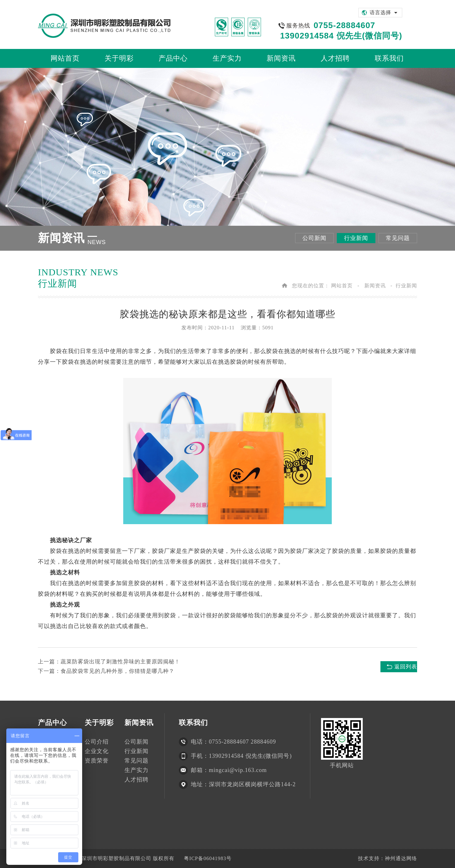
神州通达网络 (401, 858)
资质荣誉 (97, 761)
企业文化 (97, 751)
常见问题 (398, 238)
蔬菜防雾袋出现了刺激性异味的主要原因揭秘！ (120, 662)
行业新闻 (356, 238)
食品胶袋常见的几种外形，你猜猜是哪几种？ (118, 671)
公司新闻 (314, 238)
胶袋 (56, 351)
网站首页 (342, 286)
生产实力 (136, 770)
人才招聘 (136, 780)
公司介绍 (97, 742)
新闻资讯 (375, 286)
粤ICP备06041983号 (208, 858)
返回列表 (406, 667)
